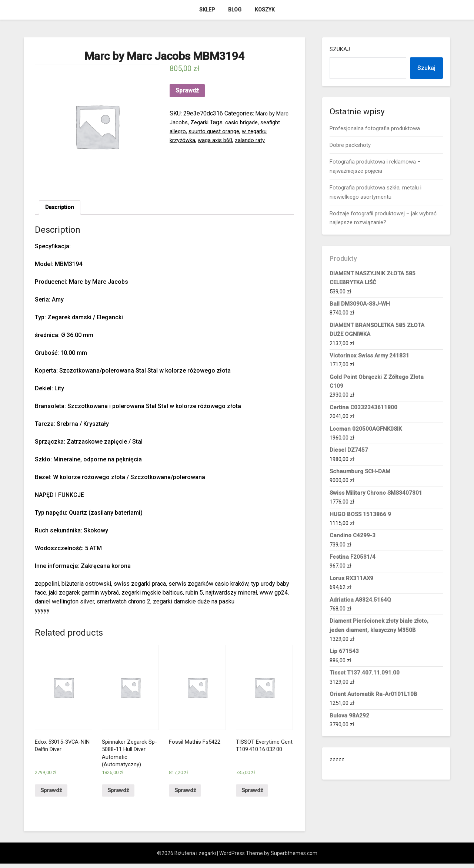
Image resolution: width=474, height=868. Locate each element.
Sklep (207, 10)
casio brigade (245, 122)
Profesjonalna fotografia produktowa (375, 128)
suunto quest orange (216, 131)
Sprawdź (187, 90)
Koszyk (265, 10)
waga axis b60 (219, 140)
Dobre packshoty (350, 145)
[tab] (61, 208)
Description (61, 208)
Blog (235, 10)
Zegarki (201, 122)
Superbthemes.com (294, 858)
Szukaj (340, 49)
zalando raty (256, 140)
